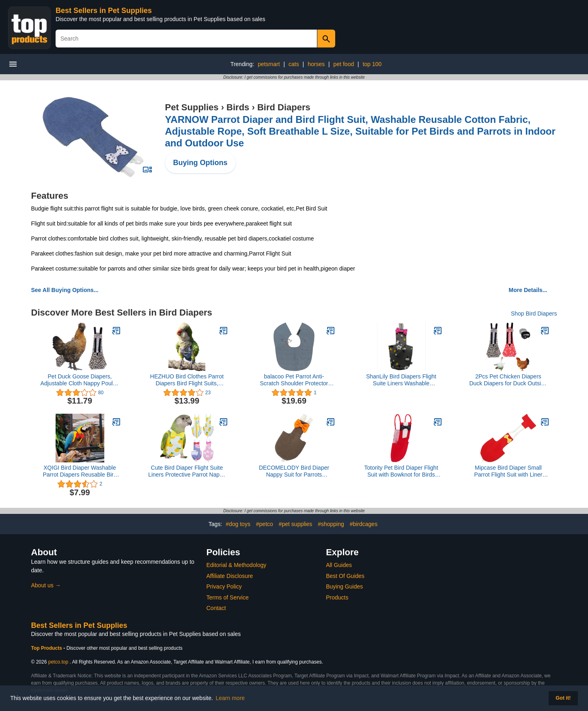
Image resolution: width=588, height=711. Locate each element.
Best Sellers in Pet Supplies (104, 11)
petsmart (269, 64)
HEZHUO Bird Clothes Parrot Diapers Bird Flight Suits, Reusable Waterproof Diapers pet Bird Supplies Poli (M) (187, 380)
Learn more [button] (230, 698)
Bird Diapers (284, 107)
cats (294, 64)
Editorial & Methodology (237, 565)
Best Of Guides (345, 576)
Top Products (47, 648)
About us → (46, 585)
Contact (216, 608)
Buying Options (200, 163)
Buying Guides (344, 586)
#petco (265, 524)
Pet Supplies (192, 107)
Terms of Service (228, 597)
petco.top (58, 662)
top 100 (372, 64)
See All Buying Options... (65, 290)
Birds (238, 107)
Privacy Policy (224, 586)
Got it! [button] (563, 698)
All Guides (339, 565)
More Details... (528, 290)
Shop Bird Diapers (534, 314)
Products (337, 597)
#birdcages (364, 524)
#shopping (331, 524)
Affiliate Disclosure (230, 576)
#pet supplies (296, 524)
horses (316, 64)
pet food (344, 64)
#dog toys (238, 524)
